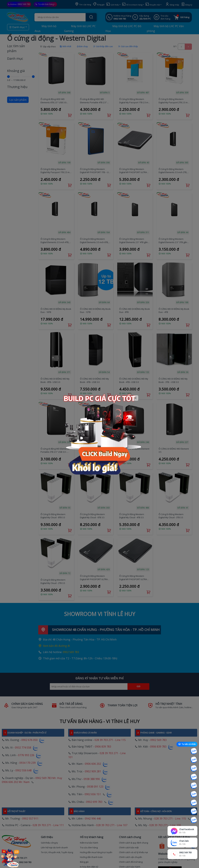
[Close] (136, 398)
